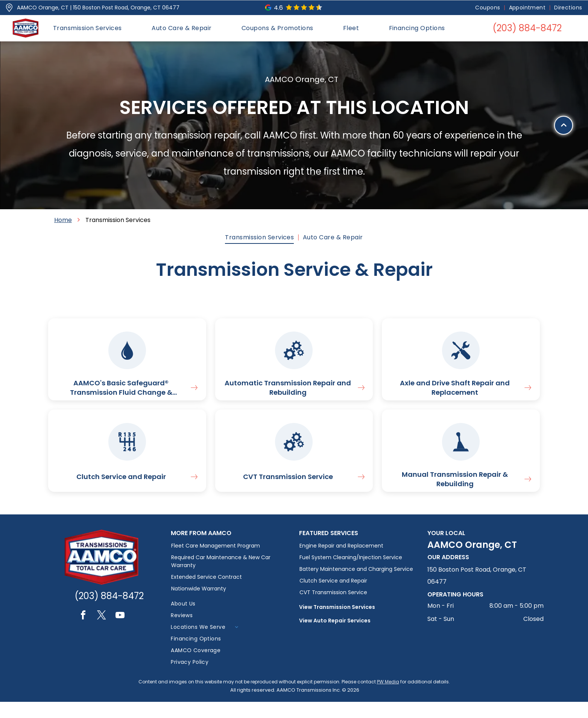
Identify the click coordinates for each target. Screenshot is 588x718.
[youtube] (120, 632)
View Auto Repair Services (335, 637)
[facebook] (83, 632)
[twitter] (102, 632)
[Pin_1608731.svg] (9, 8)
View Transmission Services (337, 623)
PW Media (388, 698)
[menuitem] (488, 8)
